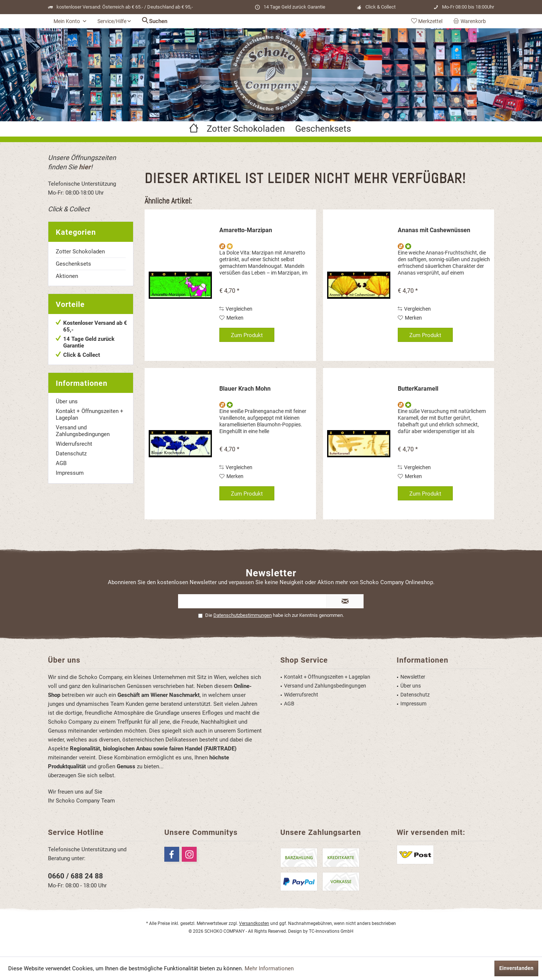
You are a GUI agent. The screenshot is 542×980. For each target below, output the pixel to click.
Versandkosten (254, 923)
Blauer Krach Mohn (245, 389)
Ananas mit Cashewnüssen (434, 230)
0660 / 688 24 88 (75, 876)
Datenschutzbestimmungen (243, 615)
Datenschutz (71, 454)
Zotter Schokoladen (80, 252)
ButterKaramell (418, 389)
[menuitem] (471, 21)
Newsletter (413, 677)
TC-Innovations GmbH (331, 931)
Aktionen (67, 276)
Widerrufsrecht (74, 444)
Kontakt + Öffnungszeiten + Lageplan (90, 414)
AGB (61, 463)
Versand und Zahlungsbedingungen (83, 431)
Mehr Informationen (269, 968)
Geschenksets (73, 264)
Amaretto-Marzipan (246, 230)
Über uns (67, 401)
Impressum (70, 473)
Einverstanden (516, 968)
